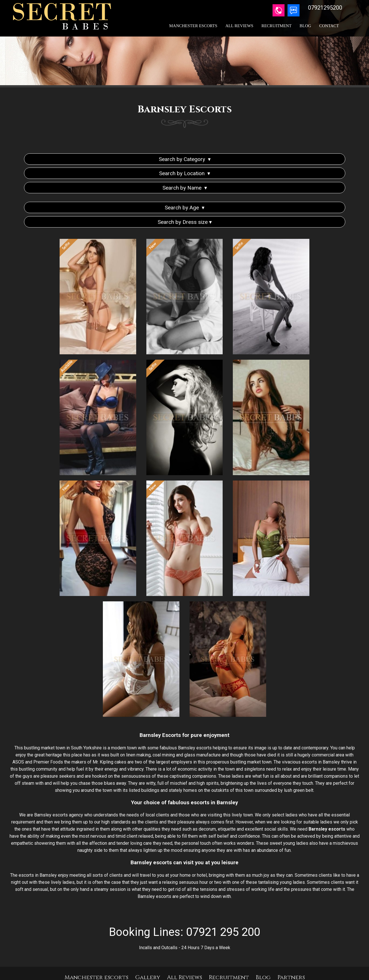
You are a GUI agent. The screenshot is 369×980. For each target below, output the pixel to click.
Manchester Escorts (193, 26)
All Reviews (239, 26)
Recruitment (276, 26)
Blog (305, 26)
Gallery (148, 937)
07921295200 (203, 953)
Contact (329, 26)
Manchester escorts (96, 937)
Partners (291, 937)
